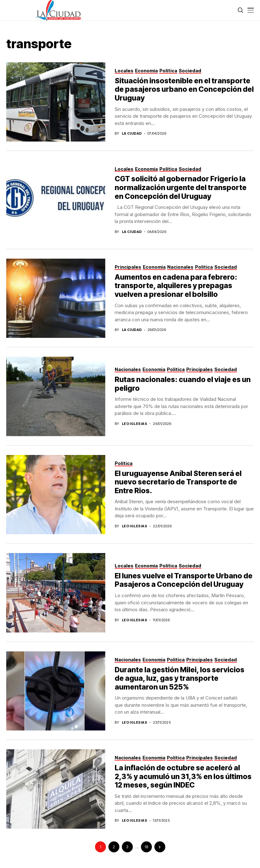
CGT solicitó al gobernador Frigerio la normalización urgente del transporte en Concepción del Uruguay (181, 187)
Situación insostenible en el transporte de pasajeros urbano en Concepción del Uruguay (184, 89)
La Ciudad (132, 134)
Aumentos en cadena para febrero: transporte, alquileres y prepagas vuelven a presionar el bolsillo (176, 286)
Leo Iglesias (135, 424)
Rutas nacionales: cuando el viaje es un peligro (183, 384)
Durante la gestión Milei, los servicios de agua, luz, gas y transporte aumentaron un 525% (180, 678)
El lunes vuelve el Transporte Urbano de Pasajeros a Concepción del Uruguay (184, 580)
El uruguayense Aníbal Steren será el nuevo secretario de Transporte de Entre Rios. (178, 482)
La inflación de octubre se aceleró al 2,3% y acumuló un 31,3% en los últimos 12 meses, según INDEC (183, 776)
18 (146, 847)
